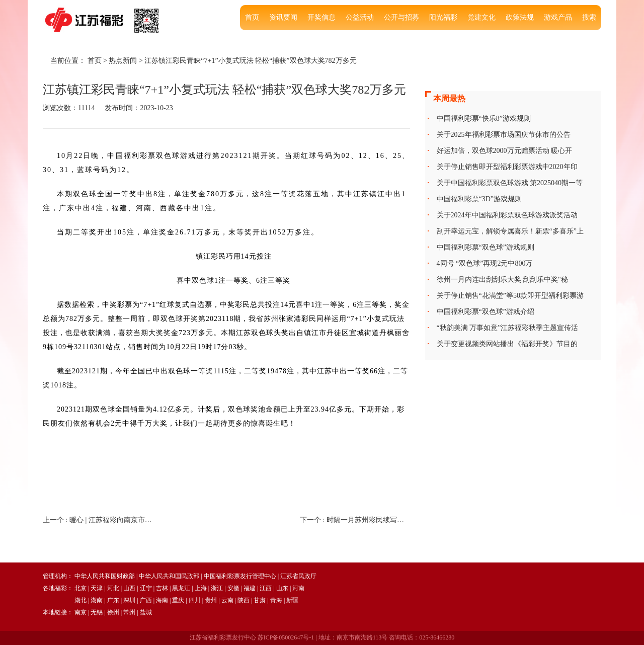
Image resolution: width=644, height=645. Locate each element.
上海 (201, 588)
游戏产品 (558, 17)
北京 (80, 588)
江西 (266, 588)
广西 (146, 600)
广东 (113, 600)
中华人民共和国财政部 (105, 576)
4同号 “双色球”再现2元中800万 (485, 263)
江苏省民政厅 (298, 576)
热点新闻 (123, 61)
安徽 (233, 588)
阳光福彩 (443, 17)
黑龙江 (181, 588)
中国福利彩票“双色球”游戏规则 (486, 247)
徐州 (113, 612)
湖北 (80, 600)
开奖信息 (321, 17)
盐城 (146, 612)
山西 (129, 588)
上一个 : (98, 520)
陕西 (244, 600)
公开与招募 (401, 17)
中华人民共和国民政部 (169, 576)
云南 (227, 600)
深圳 (129, 600)
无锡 (97, 612)
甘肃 (260, 600)
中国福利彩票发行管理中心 (240, 576)
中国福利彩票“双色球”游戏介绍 (486, 312)
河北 (113, 588)
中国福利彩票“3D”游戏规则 (479, 199)
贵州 (211, 600)
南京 (80, 612)
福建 (250, 588)
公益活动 (360, 17)
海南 (162, 600)
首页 (252, 17)
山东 (282, 588)
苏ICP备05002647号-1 (286, 637)
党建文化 (481, 17)
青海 (276, 600)
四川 (195, 600)
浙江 (217, 588)
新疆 (292, 600)
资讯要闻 (283, 17)
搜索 (589, 17)
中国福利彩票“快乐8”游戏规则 (484, 118)
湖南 (97, 600)
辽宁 (146, 588)
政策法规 (520, 17)
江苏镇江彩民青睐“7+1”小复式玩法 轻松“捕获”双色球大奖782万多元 (250, 61)
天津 (97, 588)
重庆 (178, 600)
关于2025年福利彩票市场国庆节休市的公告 (504, 135)
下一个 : (355, 520)
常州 (129, 612)
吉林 (162, 588)
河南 (298, 588)
